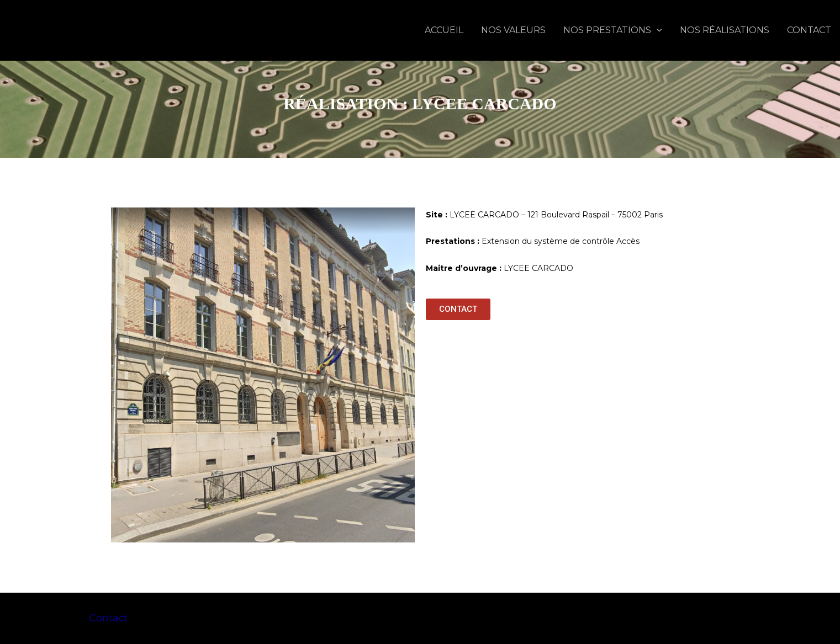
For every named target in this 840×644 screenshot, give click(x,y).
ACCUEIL (444, 30)
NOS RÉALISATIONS (725, 30)
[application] (657, 30)
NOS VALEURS (513, 30)
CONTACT (809, 30)
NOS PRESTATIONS (613, 30)
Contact (109, 618)
